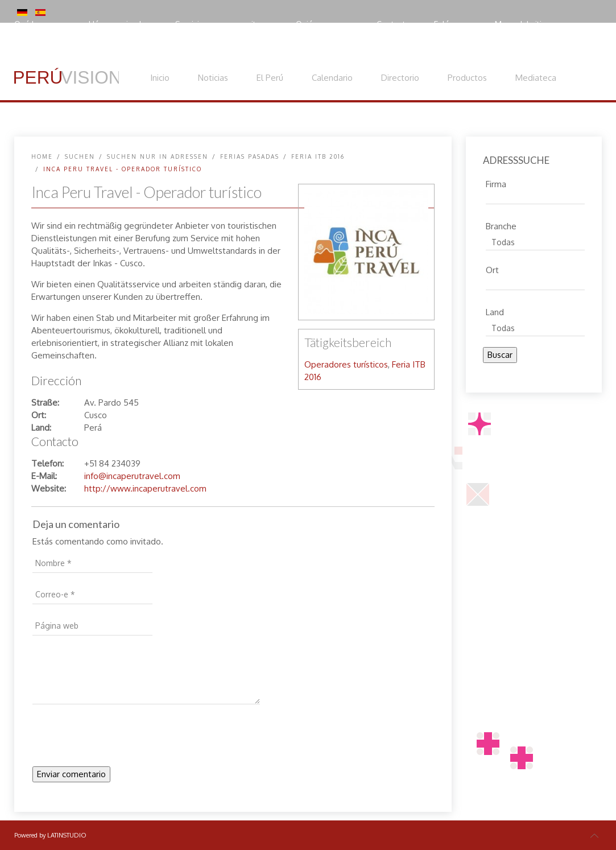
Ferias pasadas (250, 156)
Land (495, 311)
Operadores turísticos (346, 364)
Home (42, 156)
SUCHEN (80, 156)
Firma (496, 183)
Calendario (332, 78)
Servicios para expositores (224, 24)
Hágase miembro (120, 24)
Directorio (400, 78)
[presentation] (119, 738)
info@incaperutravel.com (132, 476)
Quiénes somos (324, 24)
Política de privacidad (65, 48)
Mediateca (536, 78)
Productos (467, 78)
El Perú (270, 78)
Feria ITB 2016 (318, 156)
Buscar (500, 355)
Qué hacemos (40, 24)
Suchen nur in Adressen (158, 156)
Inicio (160, 78)
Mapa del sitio (521, 24)
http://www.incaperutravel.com (145, 488)
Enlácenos (453, 24)
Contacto (394, 24)
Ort (492, 269)
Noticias (213, 78)
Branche (501, 225)
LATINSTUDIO (67, 835)
